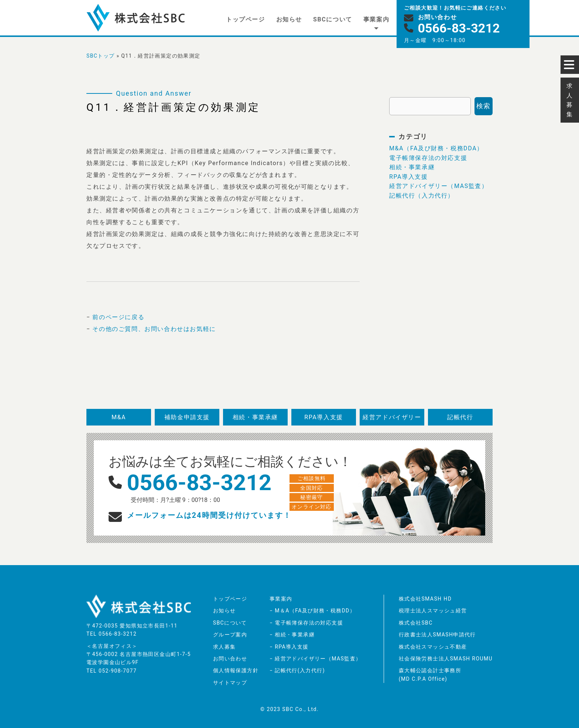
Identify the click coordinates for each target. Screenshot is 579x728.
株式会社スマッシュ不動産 (433, 647)
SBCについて (333, 19)
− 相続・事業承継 (292, 635)
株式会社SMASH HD (425, 599)
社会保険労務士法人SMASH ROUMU (446, 659)
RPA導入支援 (409, 177)
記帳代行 (460, 417)
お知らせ (289, 19)
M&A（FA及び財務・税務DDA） (436, 148)
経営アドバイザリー (392, 417)
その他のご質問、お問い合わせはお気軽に (154, 329)
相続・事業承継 (412, 167)
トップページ (246, 19)
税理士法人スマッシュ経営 (433, 611)
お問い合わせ (230, 659)
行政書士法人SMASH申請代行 (437, 635)
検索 (484, 106)
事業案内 (376, 19)
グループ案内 (230, 635)
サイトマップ (230, 683)
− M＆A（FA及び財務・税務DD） (312, 611)
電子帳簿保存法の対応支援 (428, 158)
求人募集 (225, 647)
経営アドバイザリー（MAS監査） (439, 186)
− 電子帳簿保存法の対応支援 (306, 623)
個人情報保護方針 (236, 670)
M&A (119, 417)
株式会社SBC (416, 623)
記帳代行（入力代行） (422, 196)
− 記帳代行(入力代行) (297, 670)
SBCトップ (101, 56)
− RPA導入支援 (289, 647)
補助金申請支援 (187, 417)
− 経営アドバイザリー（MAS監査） (315, 659)
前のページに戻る (118, 317)
